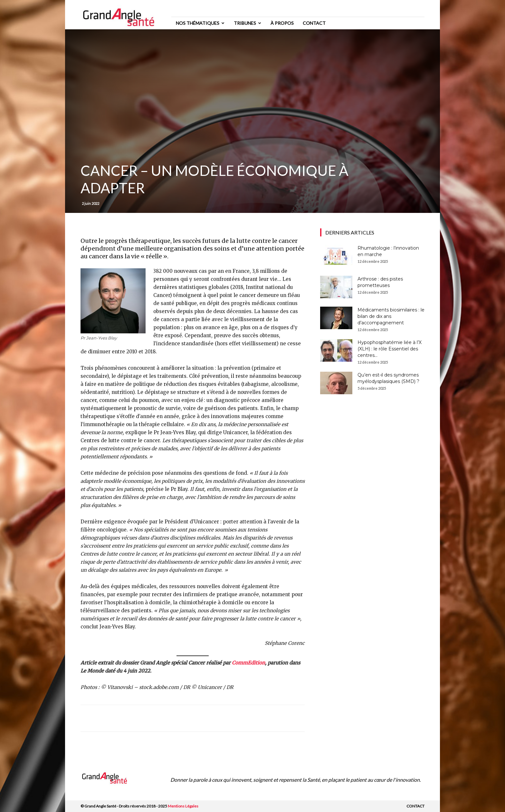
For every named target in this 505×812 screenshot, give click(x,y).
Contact (314, 23)
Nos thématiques (200, 23)
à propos (282, 23)
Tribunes (248, 23)
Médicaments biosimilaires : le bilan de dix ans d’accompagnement (391, 316)
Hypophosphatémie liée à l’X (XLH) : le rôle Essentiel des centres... (390, 349)
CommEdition (248, 663)
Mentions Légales (183, 806)
